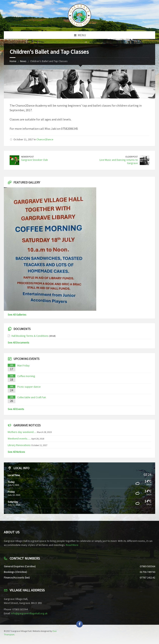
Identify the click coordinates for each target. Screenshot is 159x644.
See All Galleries (17, 315)
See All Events (16, 409)
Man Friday (23, 365)
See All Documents (18, 343)
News (23, 61)
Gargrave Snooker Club (35, 160)
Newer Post (28, 157)
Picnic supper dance (29, 387)
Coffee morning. (26, 376)
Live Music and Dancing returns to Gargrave (119, 161)
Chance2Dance (45, 139)
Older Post (132, 157)
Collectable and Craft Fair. (32, 397)
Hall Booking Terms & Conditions (30, 336)
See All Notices (16, 452)
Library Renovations (19, 445)
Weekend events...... (19, 439)
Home (13, 61)
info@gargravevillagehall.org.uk (29, 613)
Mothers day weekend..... (22, 432)
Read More (72, 545)
